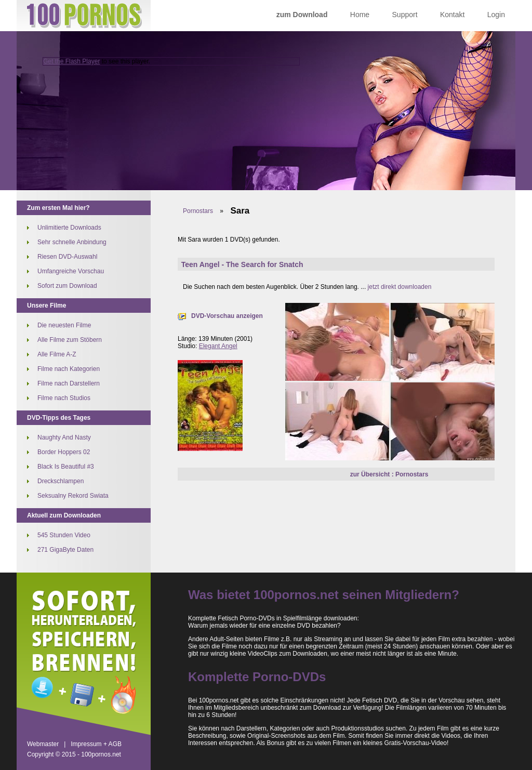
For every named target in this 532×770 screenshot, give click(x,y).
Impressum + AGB (96, 744)
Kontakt (452, 15)
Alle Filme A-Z (57, 354)
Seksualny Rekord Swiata (73, 496)
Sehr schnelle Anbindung (72, 242)
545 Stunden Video (64, 535)
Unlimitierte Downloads (69, 228)
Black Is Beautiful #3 (66, 467)
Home (360, 15)
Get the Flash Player (71, 61)
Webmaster (43, 744)
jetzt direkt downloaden (400, 287)
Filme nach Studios (64, 398)
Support (405, 15)
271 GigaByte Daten (65, 550)
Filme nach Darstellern (69, 383)
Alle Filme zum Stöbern (70, 340)
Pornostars (198, 211)
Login (496, 15)
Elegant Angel (218, 346)
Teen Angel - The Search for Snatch (242, 264)
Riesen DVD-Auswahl (67, 257)
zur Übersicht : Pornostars (389, 474)
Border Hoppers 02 (64, 452)
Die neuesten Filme (64, 325)
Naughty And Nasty (64, 437)
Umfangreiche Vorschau (71, 271)
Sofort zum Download (67, 286)
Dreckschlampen (61, 481)
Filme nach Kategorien (69, 369)
